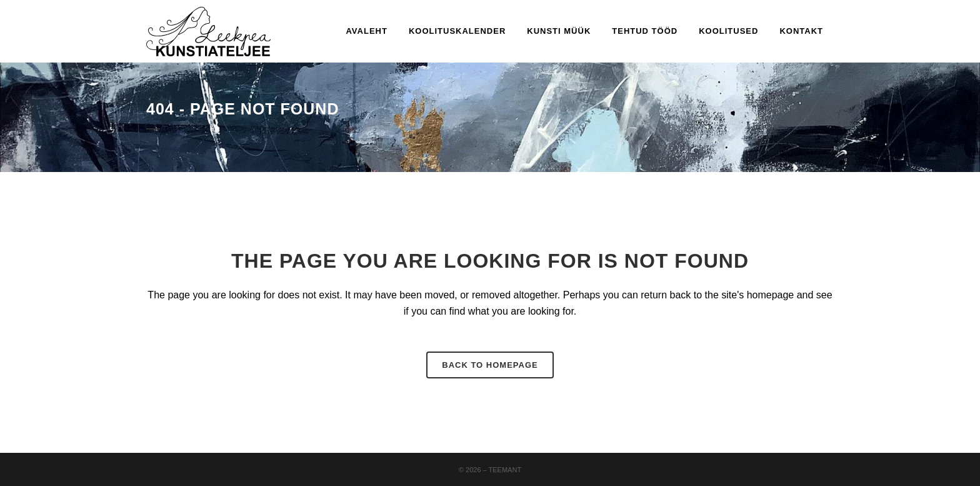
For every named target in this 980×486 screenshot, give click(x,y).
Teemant (505, 470)
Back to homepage (490, 365)
